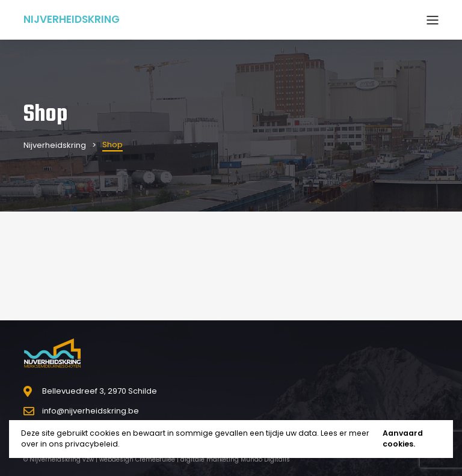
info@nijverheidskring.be (91, 411)
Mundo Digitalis (265, 459)
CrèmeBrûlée (155, 459)
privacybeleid (91, 444)
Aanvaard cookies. (403, 439)
